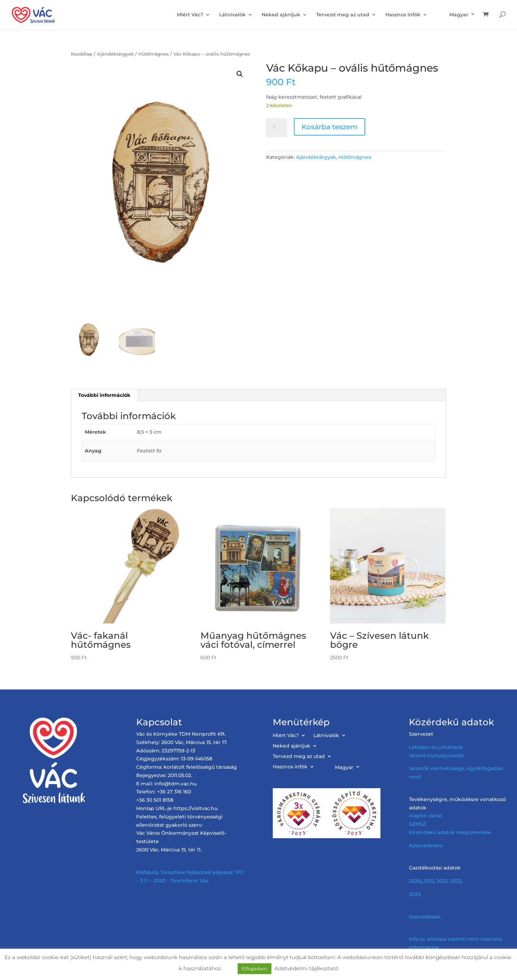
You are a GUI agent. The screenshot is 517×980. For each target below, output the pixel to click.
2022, (442, 881)
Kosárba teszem (330, 127)
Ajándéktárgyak (115, 54)
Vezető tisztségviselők (437, 756)
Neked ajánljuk (281, 15)
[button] (240, 74)
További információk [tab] (104, 395)
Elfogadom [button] (255, 969)
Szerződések (425, 917)
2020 (415, 881)
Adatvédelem (426, 846)
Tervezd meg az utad (343, 15)
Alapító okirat (426, 816)
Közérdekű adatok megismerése (450, 832)
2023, (456, 881)
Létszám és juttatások (436, 747)
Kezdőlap (82, 54)
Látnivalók (232, 15)
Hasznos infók (403, 15)
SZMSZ (417, 824)
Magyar (459, 15)
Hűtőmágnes (154, 54)
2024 (415, 894)
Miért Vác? (190, 15)
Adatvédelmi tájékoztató (306, 968)
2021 (428, 881)
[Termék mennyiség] (277, 128)
